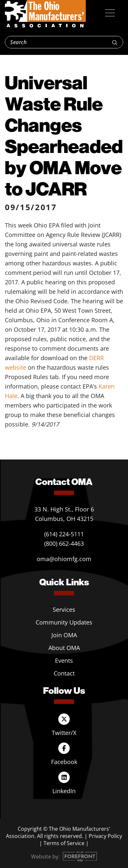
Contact (64, 673)
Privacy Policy (105, 836)
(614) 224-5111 (64, 534)
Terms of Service (64, 843)
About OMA (64, 648)
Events (64, 660)
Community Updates (64, 622)
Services (64, 609)
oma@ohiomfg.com (64, 559)
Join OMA (64, 635)
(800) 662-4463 (64, 543)
